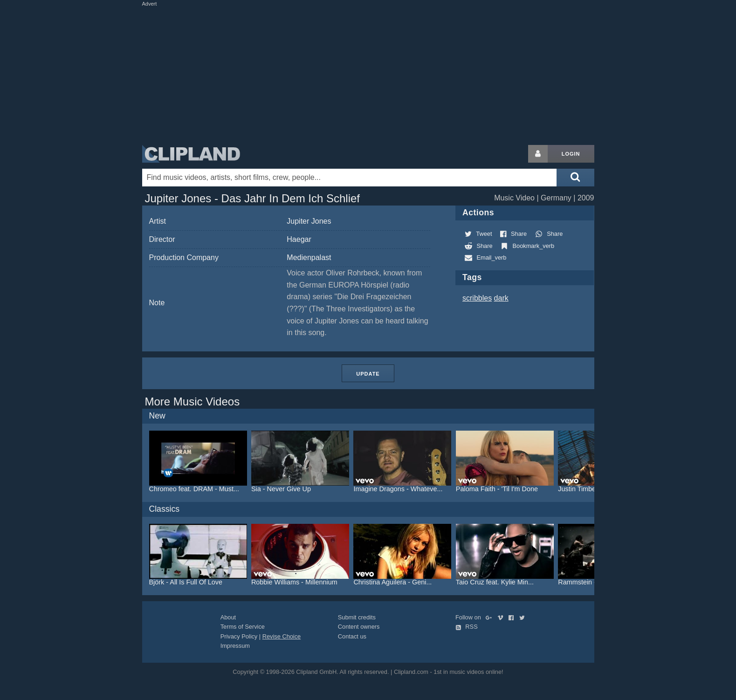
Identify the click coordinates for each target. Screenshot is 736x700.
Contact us (352, 636)
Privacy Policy (239, 636)
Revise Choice (282, 636)
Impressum (235, 646)
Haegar (299, 239)
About (228, 617)
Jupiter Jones (309, 221)
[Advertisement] (368, 74)
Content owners (359, 627)
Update (368, 374)
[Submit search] (575, 178)
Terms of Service (243, 627)
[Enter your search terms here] (350, 178)
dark (501, 298)
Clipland (191, 154)
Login (571, 154)
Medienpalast (309, 257)
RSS (467, 627)
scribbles (477, 298)
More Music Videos (193, 401)
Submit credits (357, 617)
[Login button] (538, 154)
